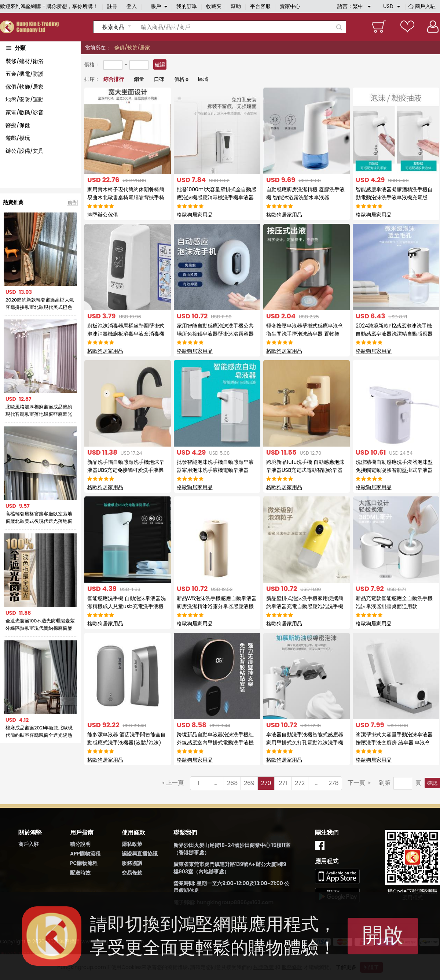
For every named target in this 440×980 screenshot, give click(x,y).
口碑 (159, 79)
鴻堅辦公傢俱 (103, 215)
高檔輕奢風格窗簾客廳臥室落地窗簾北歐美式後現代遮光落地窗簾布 (39, 518)
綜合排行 (114, 79)
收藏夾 (214, 6)
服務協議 (132, 863)
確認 (160, 64)
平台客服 (260, 6)
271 (283, 783)
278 (334, 783)
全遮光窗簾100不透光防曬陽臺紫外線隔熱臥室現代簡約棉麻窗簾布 (40, 625)
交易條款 (132, 873)
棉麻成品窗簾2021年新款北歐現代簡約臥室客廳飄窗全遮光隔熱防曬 (39, 732)
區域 (203, 79)
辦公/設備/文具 (25, 151)
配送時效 (80, 873)
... (216, 783)
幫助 (236, 6)
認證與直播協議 (140, 854)
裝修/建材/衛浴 (25, 61)
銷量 (139, 79)
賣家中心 (290, 6)
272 (300, 783)
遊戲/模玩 (18, 138)
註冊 (112, 6)
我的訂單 (187, 6)
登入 (132, 6)
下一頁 (356, 783)
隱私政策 (132, 844)
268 (232, 783)
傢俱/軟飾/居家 (25, 87)
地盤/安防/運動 (25, 99)
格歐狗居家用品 (195, 215)
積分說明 (80, 844)
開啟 (383, 935)
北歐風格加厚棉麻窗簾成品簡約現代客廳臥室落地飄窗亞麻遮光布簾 (39, 411)
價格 (179, 79)
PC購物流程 (84, 863)
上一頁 (175, 783)
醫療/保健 (18, 125)
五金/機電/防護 (25, 74)
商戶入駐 (425, 6)
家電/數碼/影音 (25, 112)
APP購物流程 (85, 854)
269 (249, 783)
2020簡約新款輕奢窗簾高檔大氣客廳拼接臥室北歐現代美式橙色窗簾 (40, 304)
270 (266, 783)
